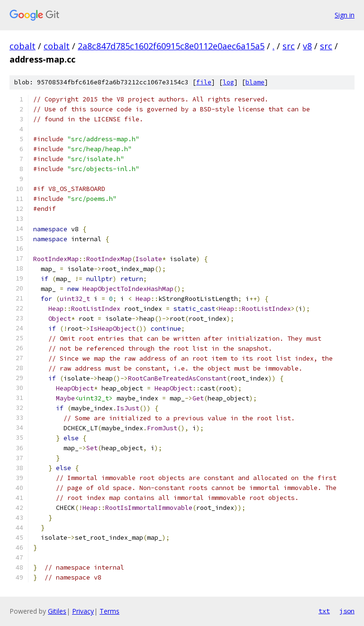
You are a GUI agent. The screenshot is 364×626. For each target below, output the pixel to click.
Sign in (345, 15)
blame (255, 82)
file (204, 82)
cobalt (23, 46)
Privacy (83, 611)
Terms (109, 611)
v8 (307, 46)
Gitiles (57, 611)
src (289, 46)
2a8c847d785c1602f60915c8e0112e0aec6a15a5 (171, 46)
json (347, 611)
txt (324, 611)
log (228, 82)
